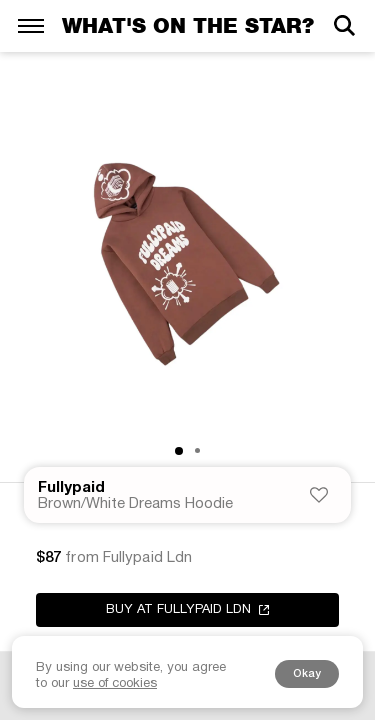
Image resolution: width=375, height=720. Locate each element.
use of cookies (115, 684)
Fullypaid (71, 488)
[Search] (344, 25)
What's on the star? (188, 25)
